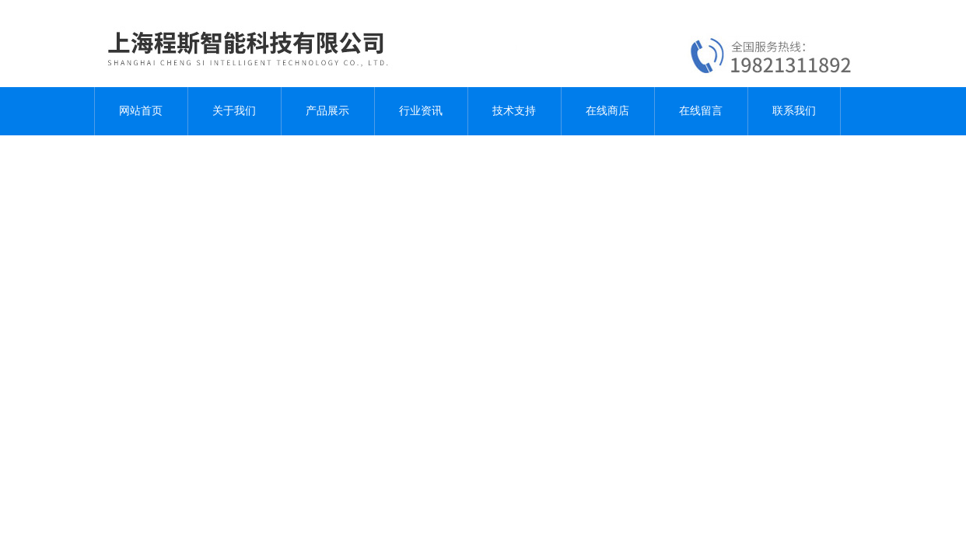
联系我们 (794, 111)
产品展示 (327, 111)
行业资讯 (421, 111)
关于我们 (234, 111)
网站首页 (141, 111)
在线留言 (701, 111)
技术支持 (514, 111)
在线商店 (607, 111)
